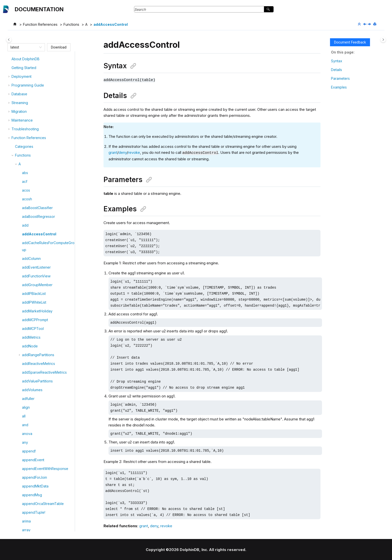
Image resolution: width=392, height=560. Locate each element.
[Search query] (204, 9)
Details (336, 70)
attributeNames (34, 530)
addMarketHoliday (37, 198)
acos (26, 77)
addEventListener (36, 154)
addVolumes (32, 276)
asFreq (28, 434)
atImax (27, 513)
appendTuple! (34, 399)
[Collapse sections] (360, 24)
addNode (30, 233)
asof (26, 478)
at (23, 487)
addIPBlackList (34, 180)
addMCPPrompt (35, 206)
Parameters (340, 78)
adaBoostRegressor (38, 103)
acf (25, 68)
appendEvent (33, 347)
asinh (26, 460)
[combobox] (24, 47)
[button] (20, 60)
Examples (339, 87)
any (25, 329)
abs (25, 59)
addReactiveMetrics (38, 250)
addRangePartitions (38, 241)
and (25, 312)
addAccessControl (111, 24)
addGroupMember (37, 171)
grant (113, 152)
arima (26, 408)
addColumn (31, 145)
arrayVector (32, 425)
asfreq (27, 443)
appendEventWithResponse (45, 355)
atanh (26, 504)
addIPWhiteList (34, 189)
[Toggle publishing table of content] (9, 40)
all (24, 303)
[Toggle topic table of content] (383, 40)
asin (25, 452)
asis (25, 469)
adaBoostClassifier (37, 94)
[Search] (269, 9)
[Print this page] (375, 24)
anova (27, 320)
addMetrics (31, 224)
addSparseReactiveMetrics (44, 259)
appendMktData (35, 373)
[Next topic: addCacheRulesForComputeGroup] (370, 24)
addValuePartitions (37, 268)
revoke (134, 152)
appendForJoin (34, 364)
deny (123, 152)
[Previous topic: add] (365, 24)
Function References (40, 24)
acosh (27, 86)
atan (25, 495)
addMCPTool (33, 215)
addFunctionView (36, 163)
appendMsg (32, 382)
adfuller (28, 285)
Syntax (337, 61)
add (25, 112)
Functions (71, 24)
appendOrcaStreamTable (43, 390)
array (26, 417)
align (26, 294)
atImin (27, 522)
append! (29, 338)
